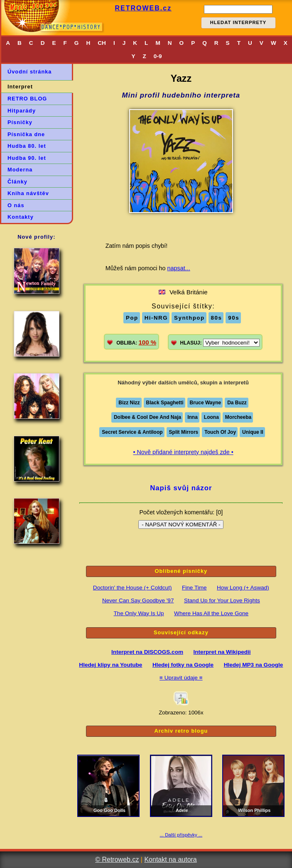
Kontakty (21, 217)
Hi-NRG (156, 318)
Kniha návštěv (28, 193)
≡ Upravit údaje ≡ (181, 678)
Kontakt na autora (170, 859)
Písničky (20, 122)
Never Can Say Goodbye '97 (138, 600)
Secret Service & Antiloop (132, 432)
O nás (16, 205)
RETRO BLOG (27, 99)
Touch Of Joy (220, 432)
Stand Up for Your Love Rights (222, 600)
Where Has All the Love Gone (211, 613)
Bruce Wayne (206, 403)
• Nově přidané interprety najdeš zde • (183, 452)
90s (234, 318)
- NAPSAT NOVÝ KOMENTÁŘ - (181, 524)
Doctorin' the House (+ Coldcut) (133, 588)
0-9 (158, 56)
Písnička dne (26, 134)
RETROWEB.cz (143, 8)
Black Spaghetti (165, 403)
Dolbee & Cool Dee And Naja (147, 417)
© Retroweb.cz (117, 859)
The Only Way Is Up (139, 613)
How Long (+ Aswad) (243, 588)
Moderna (20, 170)
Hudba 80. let (27, 146)
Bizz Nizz (129, 403)
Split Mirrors (184, 432)
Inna (193, 417)
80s (217, 318)
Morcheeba (238, 417)
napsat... (179, 268)
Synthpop (189, 318)
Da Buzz (237, 403)
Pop (132, 318)
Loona (211, 417)
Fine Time (194, 588)
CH (102, 43)
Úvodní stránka (29, 72)
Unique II (253, 432)
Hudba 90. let (27, 158)
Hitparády (22, 111)
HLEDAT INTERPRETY (238, 22)
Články (17, 182)
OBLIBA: (136, 342)
